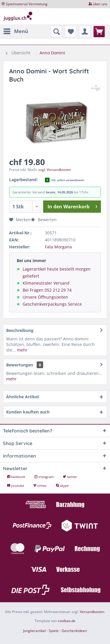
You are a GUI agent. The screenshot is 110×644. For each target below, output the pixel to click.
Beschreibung (20, 330)
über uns (100, 4)
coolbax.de (67, 621)
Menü (16, 31)
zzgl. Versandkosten (55, 170)
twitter (70, 477)
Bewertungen (20, 365)
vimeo (40, 485)
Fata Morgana (58, 247)
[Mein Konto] (85, 32)
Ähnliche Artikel (22, 397)
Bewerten (44, 220)
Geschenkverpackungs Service (52, 304)
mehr (22, 350)
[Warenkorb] (99, 32)
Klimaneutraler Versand (46, 283)
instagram (44, 477)
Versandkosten (92, 612)
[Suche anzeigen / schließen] (56, 32)
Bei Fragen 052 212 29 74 (47, 290)
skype (62, 485)
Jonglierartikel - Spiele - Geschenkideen (55, 631)
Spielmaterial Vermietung (27, 4)
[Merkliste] (70, 32)
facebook (17, 477)
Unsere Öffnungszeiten (45, 297)
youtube (16, 485)
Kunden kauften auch (28, 412)
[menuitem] (16, 31)
